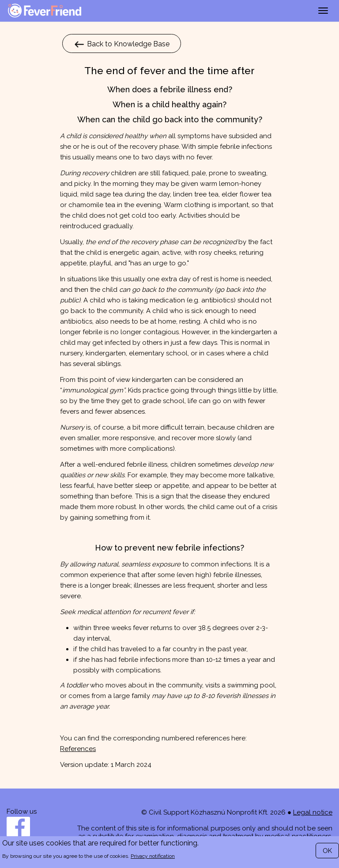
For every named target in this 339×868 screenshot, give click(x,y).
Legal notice (313, 812)
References (78, 749)
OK (327, 851)
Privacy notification (153, 856)
